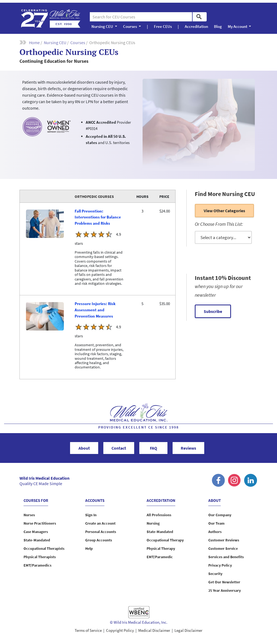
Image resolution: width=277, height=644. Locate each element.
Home (34, 43)
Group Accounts (99, 540)
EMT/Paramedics (37, 565)
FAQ (154, 448)
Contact (119, 448)
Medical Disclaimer (154, 630)
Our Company (220, 515)
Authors (215, 532)
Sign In (91, 515)
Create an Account (100, 523)
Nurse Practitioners (40, 523)
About (84, 448)
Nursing (153, 523)
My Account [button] (238, 26)
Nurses (29, 515)
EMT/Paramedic (160, 557)
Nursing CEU (55, 43)
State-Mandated (37, 540)
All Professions (159, 515)
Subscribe (213, 311)
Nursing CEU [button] (103, 26)
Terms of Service (88, 630)
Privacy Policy (220, 565)
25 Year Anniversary (225, 590)
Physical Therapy (161, 548)
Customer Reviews (224, 540)
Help (89, 548)
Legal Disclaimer (188, 630)
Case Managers (36, 532)
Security (215, 574)
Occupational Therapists (44, 548)
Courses (78, 43)
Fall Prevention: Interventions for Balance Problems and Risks (98, 217)
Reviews (188, 448)
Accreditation (196, 26)
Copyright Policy (120, 630)
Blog (218, 26)
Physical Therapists (40, 557)
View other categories (224, 211)
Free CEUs (163, 26)
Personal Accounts (101, 532)
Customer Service (223, 548)
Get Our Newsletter (224, 582)
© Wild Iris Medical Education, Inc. (139, 622)
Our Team (216, 523)
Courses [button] (130, 26)
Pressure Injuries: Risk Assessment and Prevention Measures (95, 310)
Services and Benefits (226, 557)
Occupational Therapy (165, 540)
